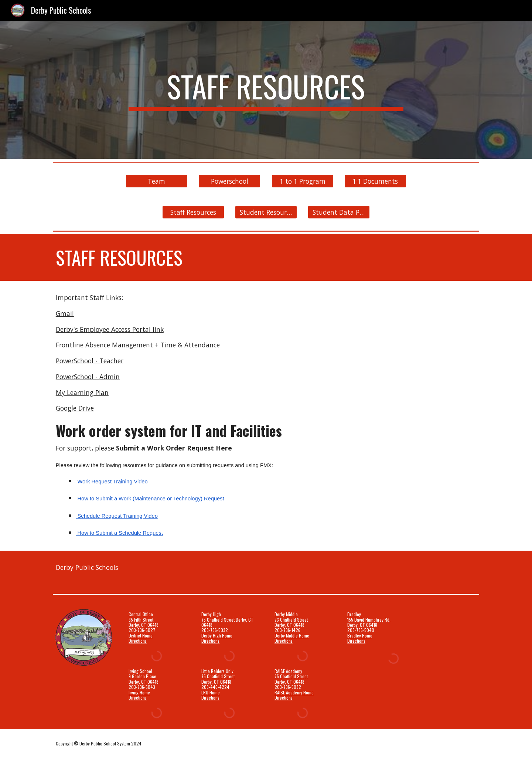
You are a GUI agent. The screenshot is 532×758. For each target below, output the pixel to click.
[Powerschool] (229, 181)
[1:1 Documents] (375, 181)
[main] (266, 90)
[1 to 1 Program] (303, 181)
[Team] (157, 181)
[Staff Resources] (193, 212)
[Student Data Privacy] (339, 212)
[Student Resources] (266, 212)
